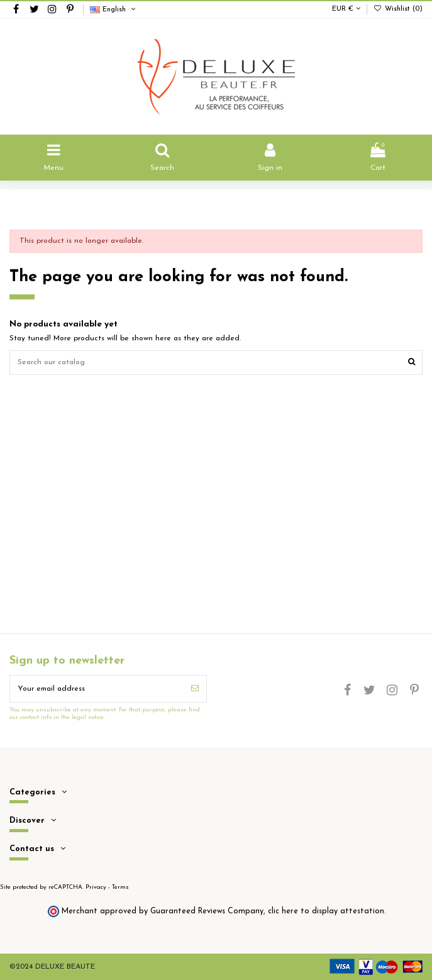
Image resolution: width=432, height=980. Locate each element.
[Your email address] (97, 689)
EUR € (346, 9)
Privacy (96, 887)
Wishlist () (398, 9)
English (114, 10)
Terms (120, 887)
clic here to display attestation (326, 911)
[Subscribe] (195, 689)
